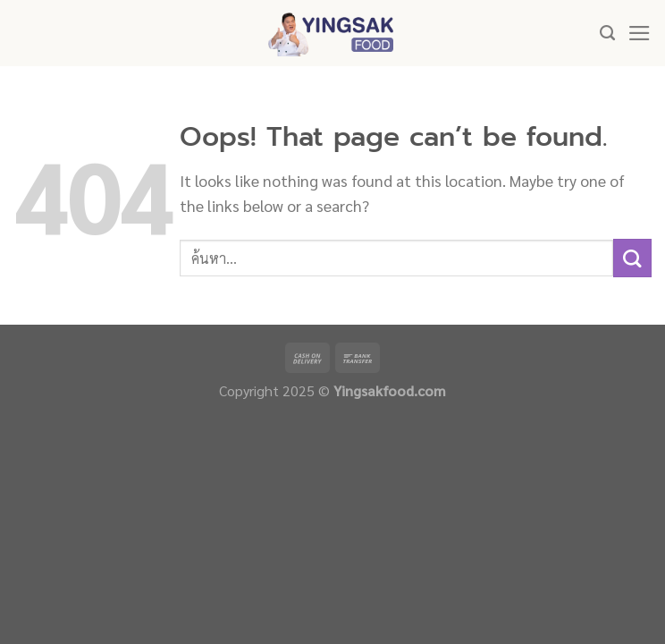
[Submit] (632, 258)
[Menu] (640, 33)
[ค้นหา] (607, 33)
